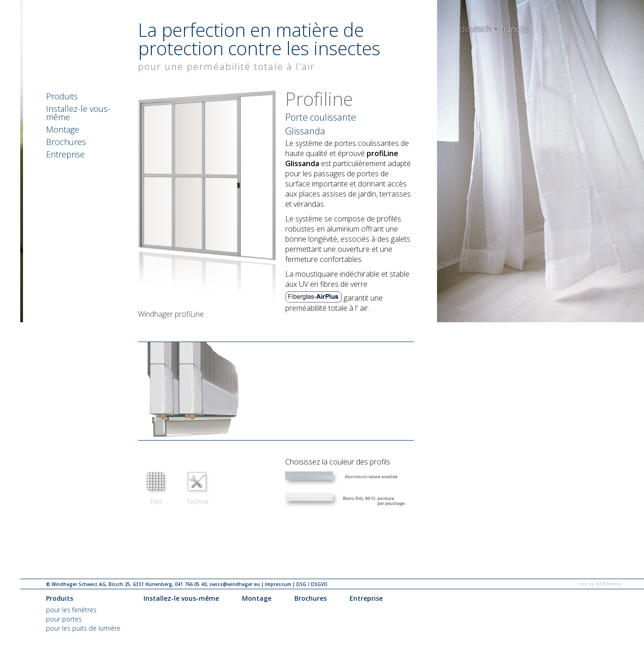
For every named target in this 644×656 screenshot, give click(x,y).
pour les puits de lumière (83, 628)
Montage (63, 130)
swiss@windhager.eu (235, 584)
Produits (62, 97)
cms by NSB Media (600, 584)
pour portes (64, 619)
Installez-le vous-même (78, 113)
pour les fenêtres (71, 610)
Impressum (278, 584)
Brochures (66, 142)
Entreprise (65, 155)
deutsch (475, 29)
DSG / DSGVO (312, 584)
